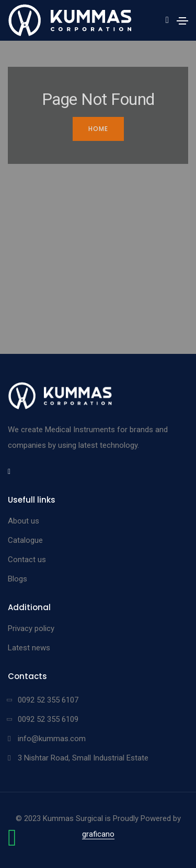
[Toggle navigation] (182, 21)
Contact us (27, 560)
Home (98, 129)
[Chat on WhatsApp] (12, 843)
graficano (98, 834)
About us (24, 521)
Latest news (29, 648)
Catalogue (25, 540)
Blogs (18, 579)
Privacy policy (31, 628)
